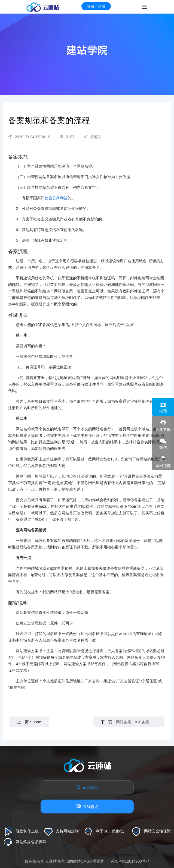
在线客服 (163, 429)
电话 (163, 411)
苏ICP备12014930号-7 (130, 861)
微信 (163, 447)
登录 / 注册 (96, 6)
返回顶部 (163, 466)
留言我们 (87, 787)
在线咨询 (87, 807)
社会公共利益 (56, 198)
